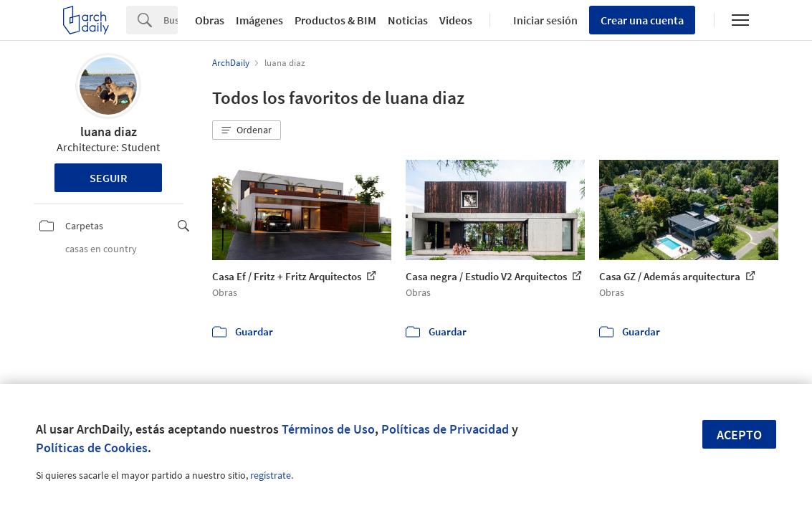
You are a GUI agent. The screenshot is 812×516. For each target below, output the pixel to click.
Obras (210, 20)
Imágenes (259, 20)
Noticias (408, 20)
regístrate (271, 475)
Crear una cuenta (642, 20)
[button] (247, 130)
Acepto (739, 435)
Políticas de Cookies (92, 448)
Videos (456, 20)
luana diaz (109, 132)
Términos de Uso (328, 429)
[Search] (171, 20)
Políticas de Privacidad (445, 429)
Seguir (109, 178)
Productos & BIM (335, 20)
